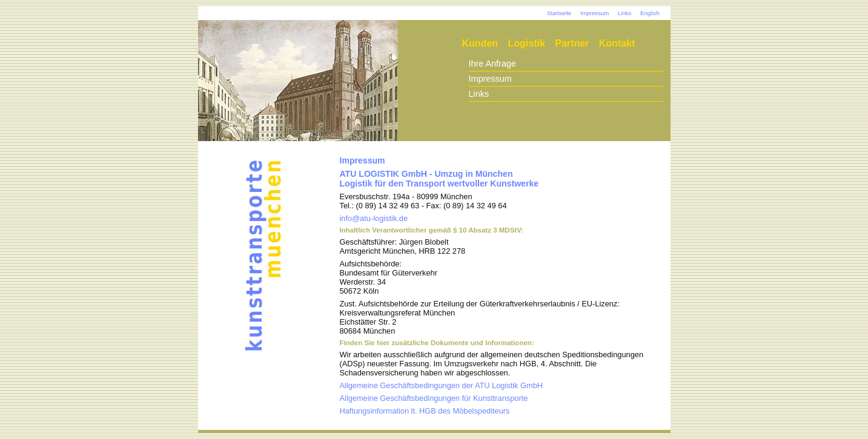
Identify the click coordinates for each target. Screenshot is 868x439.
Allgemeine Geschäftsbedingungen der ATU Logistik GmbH (442, 385)
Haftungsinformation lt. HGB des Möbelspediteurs (425, 411)
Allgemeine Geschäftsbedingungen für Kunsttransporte (434, 398)
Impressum (595, 13)
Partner (572, 43)
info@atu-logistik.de (374, 218)
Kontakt (617, 43)
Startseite (559, 13)
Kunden (480, 43)
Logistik (527, 43)
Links (624, 13)
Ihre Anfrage (492, 64)
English (650, 13)
